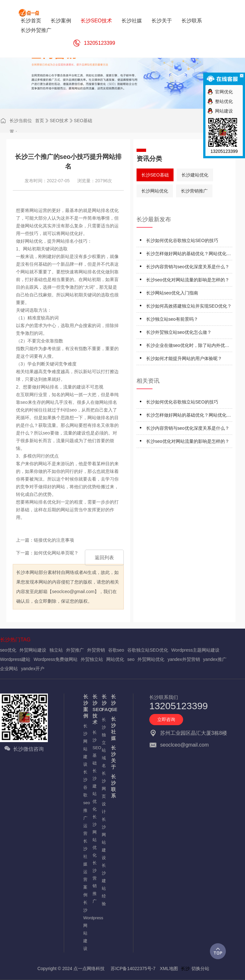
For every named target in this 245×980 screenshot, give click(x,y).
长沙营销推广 (194, 191)
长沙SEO (112, 703)
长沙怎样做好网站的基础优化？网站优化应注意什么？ (189, 255)
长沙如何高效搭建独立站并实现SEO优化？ (189, 306)
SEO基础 (83, 121)
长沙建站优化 (195, 175)
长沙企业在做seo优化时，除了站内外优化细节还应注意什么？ (188, 346)
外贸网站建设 (33, 650)
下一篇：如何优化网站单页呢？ (47, 553)
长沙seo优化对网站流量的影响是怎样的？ (188, 280)
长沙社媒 (112, 729)
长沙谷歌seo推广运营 (85, 803)
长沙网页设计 (103, 792)
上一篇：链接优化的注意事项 (45, 540)
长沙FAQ (103, 703)
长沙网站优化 (155, 191)
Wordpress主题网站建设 (195, 650)
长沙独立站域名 (103, 743)
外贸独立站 (92, 659)
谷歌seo (116, 650)
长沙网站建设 (85, 745)
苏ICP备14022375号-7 (133, 968)
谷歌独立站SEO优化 (148, 650)
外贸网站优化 (151, 659)
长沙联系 (112, 786)
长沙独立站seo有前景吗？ (172, 319)
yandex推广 (215, 659)
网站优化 (115, 659)
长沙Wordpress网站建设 (85, 925)
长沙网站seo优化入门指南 (172, 293)
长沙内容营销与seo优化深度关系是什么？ (188, 267)
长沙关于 (112, 757)
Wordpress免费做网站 (55, 659)
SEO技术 (59, 121)
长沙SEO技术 (94, 709)
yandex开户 (33, 669)
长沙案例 (85, 706)
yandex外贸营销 (184, 659)
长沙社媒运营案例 (85, 868)
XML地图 (169, 968)
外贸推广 (75, 650)
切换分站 (200, 968)
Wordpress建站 (15, 659)
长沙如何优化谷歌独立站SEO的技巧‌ (182, 240)
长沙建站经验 (103, 885)
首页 (40, 121)
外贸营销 (96, 650)
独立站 (56, 650)
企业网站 (9, 669)
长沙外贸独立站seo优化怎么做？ (179, 332)
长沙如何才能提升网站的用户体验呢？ (184, 358)
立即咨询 (166, 719)
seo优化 (8, 650)
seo (131, 659)
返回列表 (104, 557)
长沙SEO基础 (155, 175)
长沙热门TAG (15, 640)
